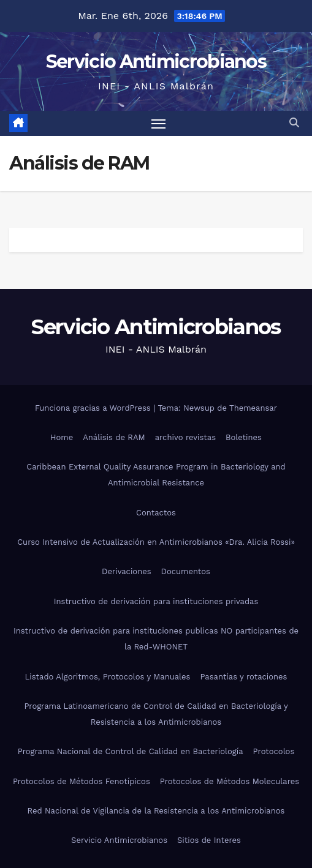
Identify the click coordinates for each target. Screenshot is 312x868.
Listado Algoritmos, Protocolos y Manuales (108, 677)
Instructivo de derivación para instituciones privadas (156, 601)
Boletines (244, 437)
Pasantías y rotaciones (243, 677)
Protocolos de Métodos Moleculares (230, 781)
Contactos (156, 513)
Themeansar (253, 408)
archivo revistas (185, 437)
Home (62, 437)
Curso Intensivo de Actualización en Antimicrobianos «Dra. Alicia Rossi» (156, 542)
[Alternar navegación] (159, 124)
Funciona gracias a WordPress (94, 408)
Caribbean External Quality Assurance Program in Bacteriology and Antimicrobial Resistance (156, 475)
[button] (294, 123)
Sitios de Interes (209, 840)
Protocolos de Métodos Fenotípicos (82, 781)
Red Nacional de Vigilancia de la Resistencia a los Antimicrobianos (156, 811)
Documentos (186, 571)
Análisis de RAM (114, 437)
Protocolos (274, 751)
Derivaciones (127, 571)
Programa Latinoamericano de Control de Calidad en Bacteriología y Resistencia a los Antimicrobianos (156, 714)
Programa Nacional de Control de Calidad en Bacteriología (131, 751)
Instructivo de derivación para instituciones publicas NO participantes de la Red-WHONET (156, 639)
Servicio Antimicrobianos (156, 62)
